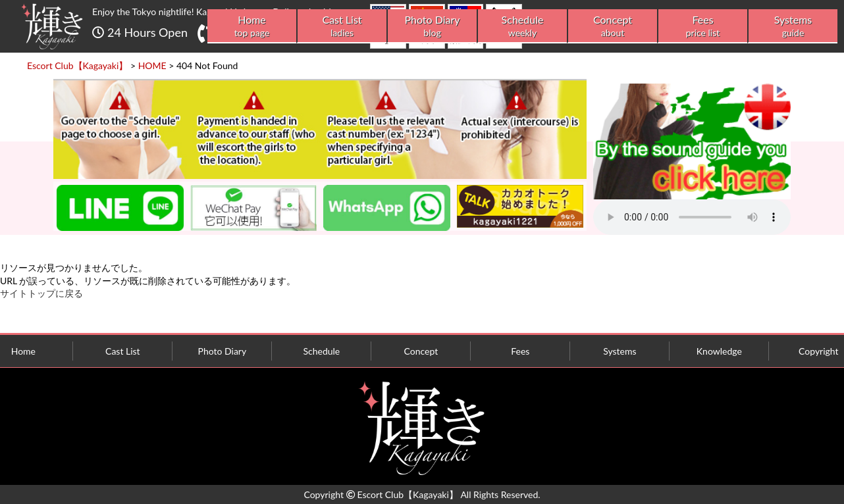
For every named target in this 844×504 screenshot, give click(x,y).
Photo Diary (432, 26)
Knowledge (719, 351)
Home (252, 26)
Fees (703, 26)
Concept (613, 26)
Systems (793, 26)
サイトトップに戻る (41, 293)
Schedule (522, 26)
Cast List (342, 26)
